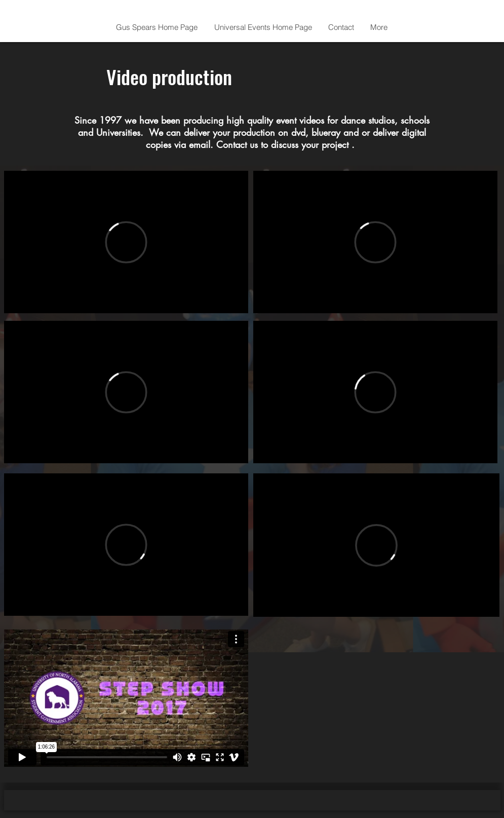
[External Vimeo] (126, 242)
